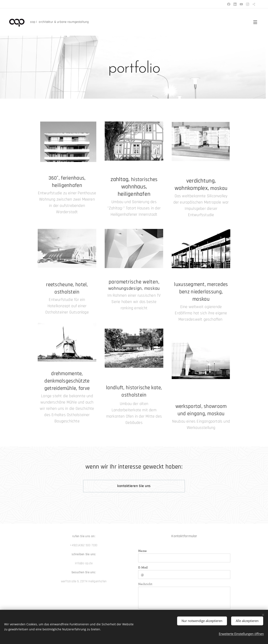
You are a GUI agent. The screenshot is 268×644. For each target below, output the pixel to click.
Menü (255, 22)
